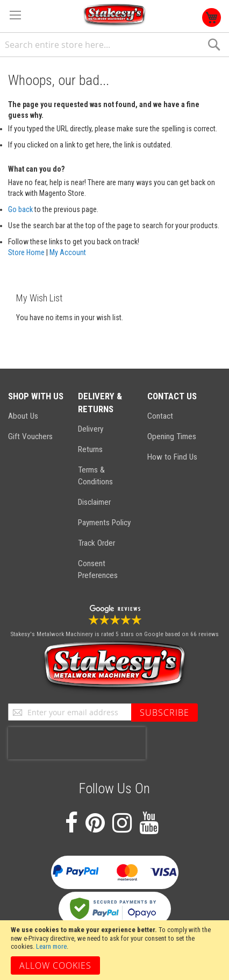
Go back (20, 209)
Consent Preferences (98, 569)
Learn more (51, 946)
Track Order (96, 543)
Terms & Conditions (95, 476)
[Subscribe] (164, 713)
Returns (90, 449)
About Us (23, 416)
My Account (68, 252)
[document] (114, 950)
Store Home (26, 252)
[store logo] (114, 15)
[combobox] (114, 45)
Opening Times (172, 436)
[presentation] (77, 743)
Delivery (91, 429)
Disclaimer (94, 502)
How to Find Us (172, 457)
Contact (160, 416)
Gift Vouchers (30, 436)
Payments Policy (104, 523)
